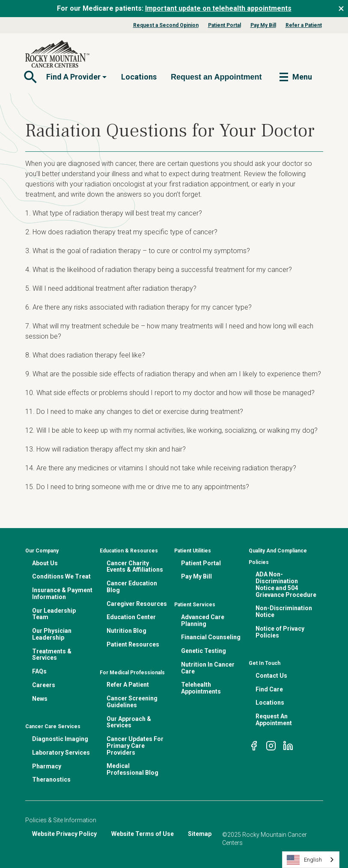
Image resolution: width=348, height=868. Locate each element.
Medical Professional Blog (132, 769)
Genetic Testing (204, 651)
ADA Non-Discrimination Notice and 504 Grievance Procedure (286, 584)
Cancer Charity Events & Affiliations (135, 567)
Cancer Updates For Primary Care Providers (135, 746)
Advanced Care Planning (203, 620)
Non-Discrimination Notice (284, 611)
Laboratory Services (61, 753)
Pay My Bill (263, 25)
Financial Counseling (211, 637)
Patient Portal (225, 25)
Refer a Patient (304, 25)
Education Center (131, 617)
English (304, 860)
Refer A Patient (128, 685)
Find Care (269, 689)
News (40, 699)
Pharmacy (47, 766)
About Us (45, 563)
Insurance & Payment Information (62, 593)
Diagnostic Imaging (60, 739)
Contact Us (271, 676)
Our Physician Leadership (52, 634)
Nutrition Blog (126, 631)
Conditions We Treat (61, 576)
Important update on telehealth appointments (218, 8)
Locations (139, 77)
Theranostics (51, 779)
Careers (44, 685)
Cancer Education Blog (132, 587)
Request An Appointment (274, 720)
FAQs (39, 671)
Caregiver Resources (137, 604)
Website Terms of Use (143, 834)
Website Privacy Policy (64, 834)
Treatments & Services (52, 655)
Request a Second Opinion (166, 25)
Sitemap (200, 834)
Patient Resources (133, 644)
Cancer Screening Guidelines (132, 702)
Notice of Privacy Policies (280, 632)
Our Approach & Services (129, 722)
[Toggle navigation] (30, 77)
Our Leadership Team (54, 614)
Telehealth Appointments (201, 688)
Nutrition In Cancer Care (208, 668)
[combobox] (311, 860)
